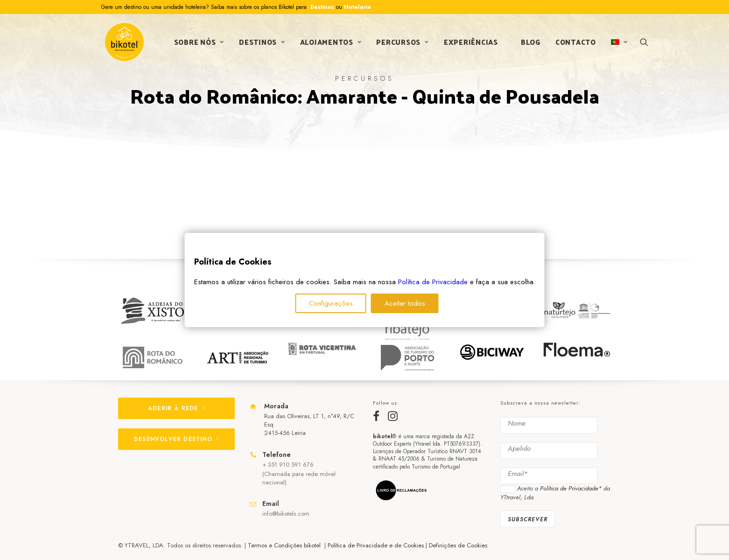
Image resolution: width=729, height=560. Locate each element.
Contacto (574, 44)
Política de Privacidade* (571, 488)
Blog (529, 44)
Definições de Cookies (458, 545)
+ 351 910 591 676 (288, 465)
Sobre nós (198, 44)
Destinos (321, 7)
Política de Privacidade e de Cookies (376, 545)
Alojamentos (329, 44)
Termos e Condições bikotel (285, 545)
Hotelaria (357, 7)
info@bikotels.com (286, 514)
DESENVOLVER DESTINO (176, 439)
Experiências (470, 44)
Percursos (401, 44)
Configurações (331, 303)
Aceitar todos (405, 303)
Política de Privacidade (433, 282)
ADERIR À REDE (176, 408)
